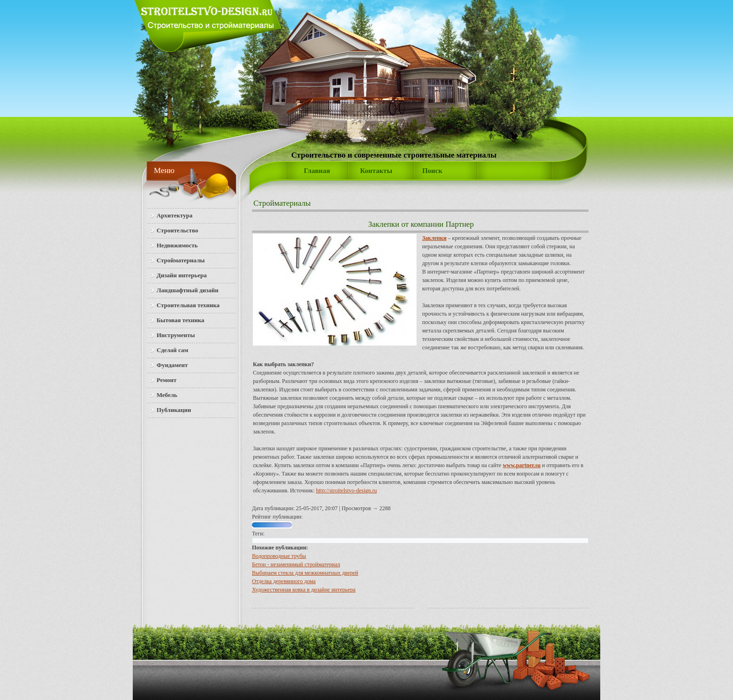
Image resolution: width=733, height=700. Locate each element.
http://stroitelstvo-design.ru (346, 491)
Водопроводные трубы (279, 556)
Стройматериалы (282, 203)
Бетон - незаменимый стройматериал (296, 564)
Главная (317, 171)
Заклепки (434, 238)
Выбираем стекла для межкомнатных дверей (305, 573)
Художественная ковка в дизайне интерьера (304, 590)
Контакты (376, 171)
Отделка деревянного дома (284, 581)
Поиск (432, 171)
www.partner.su (521, 465)
